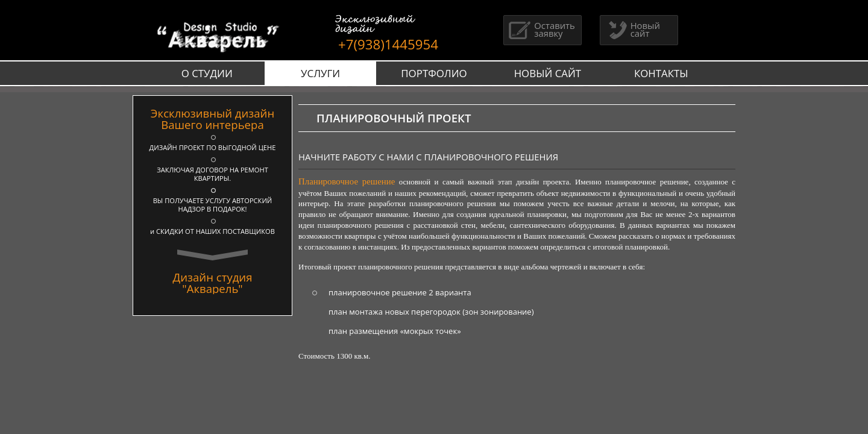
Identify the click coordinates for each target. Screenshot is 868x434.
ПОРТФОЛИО (434, 73)
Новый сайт (631, 29)
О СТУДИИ (207, 73)
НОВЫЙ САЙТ (548, 73)
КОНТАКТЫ (661, 73)
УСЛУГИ (320, 73)
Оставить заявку (541, 29)
